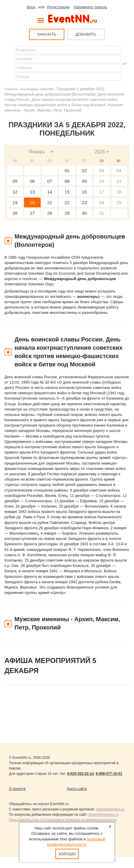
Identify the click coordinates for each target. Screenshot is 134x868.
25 (119, 202)
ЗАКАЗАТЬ (47, 34)
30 (84, 213)
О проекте (17, 789)
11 (119, 181)
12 (15, 192)
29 (67, 213)
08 (67, 181)
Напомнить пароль (90, 7)
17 (102, 192)
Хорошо (67, 854)
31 (102, 213)
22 (67, 202)
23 (84, 202)
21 (50, 202)
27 (32, 213)
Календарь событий (37, 89)
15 (67, 192)
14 (50, 192)
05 (15, 181)
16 (84, 192)
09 (84, 181)
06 (32, 181)
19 (15, 202)
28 (50, 213)
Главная (11, 89)
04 (119, 170)
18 (119, 192)
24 (102, 202)
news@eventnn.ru (110, 809)
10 (102, 181)
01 (67, 170)
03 (102, 170)
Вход (31, 7)
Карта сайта (77, 789)
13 (32, 192)
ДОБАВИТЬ (86, 34)
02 (84, 170)
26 (15, 213)
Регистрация (58, 7)
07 (50, 181)
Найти (9, 64)
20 (32, 202)
